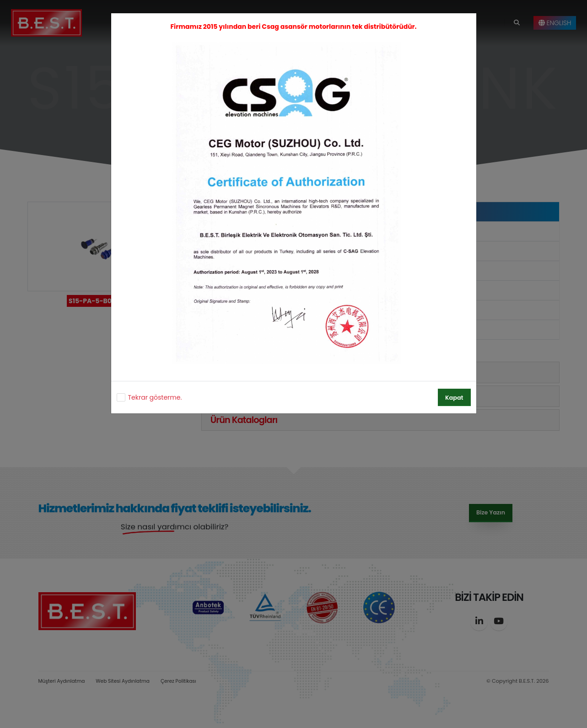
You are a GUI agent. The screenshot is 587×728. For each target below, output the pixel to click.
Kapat (454, 398)
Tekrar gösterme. (155, 397)
